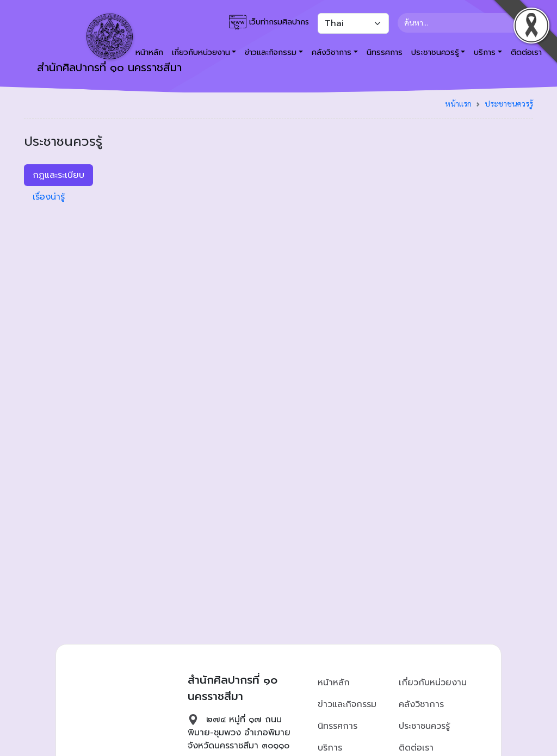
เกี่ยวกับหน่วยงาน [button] (201, 52)
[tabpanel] (344, 169)
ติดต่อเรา (416, 748)
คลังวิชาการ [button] (332, 52)
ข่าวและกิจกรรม (347, 704)
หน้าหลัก (334, 683)
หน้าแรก (458, 103)
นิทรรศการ (385, 52)
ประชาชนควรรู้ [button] (435, 52)
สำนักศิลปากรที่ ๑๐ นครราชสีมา (109, 45)
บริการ (330, 748)
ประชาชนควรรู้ (509, 103)
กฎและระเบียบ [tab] (58, 175)
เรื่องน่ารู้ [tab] (49, 197)
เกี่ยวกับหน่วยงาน (433, 683)
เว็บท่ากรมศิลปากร (269, 22)
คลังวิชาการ (421, 704)
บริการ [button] (485, 52)
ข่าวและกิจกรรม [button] (271, 52)
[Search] (461, 23)
